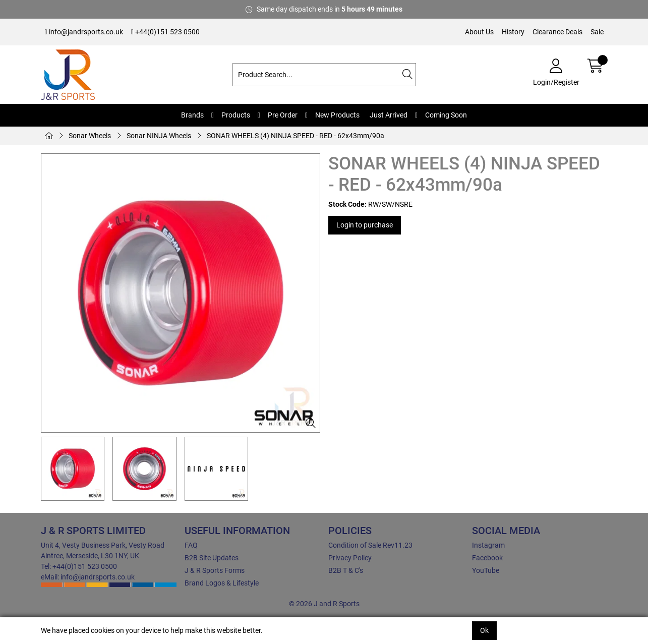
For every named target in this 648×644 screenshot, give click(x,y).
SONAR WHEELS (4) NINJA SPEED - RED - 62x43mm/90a (296, 136)
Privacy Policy (350, 558)
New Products (337, 115)
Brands (192, 115)
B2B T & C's (346, 570)
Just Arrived (389, 115)
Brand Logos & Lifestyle (222, 583)
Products (236, 115)
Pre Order (283, 115)
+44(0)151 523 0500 (165, 32)
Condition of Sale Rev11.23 (370, 545)
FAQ (191, 545)
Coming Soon (446, 115)
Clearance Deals (557, 32)
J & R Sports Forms (215, 570)
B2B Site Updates (212, 558)
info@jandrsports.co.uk (84, 32)
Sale (597, 32)
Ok (484, 630)
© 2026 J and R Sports (324, 604)
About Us (479, 32)
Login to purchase (365, 225)
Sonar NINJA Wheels (159, 136)
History (513, 32)
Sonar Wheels (90, 136)
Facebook (487, 558)
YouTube (486, 570)
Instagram (488, 545)
